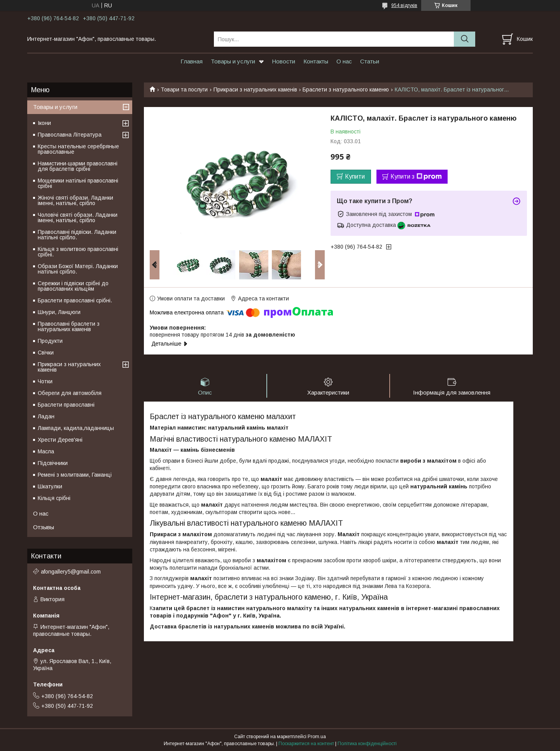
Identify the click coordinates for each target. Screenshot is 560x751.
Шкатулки (50, 486)
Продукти (50, 341)
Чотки (45, 381)
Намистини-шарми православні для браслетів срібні (78, 166)
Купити (355, 176)
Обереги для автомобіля (70, 393)
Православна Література (70, 135)
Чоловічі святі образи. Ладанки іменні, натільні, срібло (78, 218)
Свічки (46, 353)
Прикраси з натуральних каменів (255, 89)
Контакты (316, 61)
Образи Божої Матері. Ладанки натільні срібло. (78, 269)
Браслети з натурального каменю (346, 89)
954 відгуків (404, 5)
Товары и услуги (233, 61)
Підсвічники (53, 463)
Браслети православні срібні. (75, 300)
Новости (283, 61)
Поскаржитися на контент (306, 744)
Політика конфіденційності (367, 744)
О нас (344, 61)
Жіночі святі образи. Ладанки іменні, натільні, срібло (75, 200)
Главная (192, 61)
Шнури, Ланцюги (59, 312)
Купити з (416, 177)
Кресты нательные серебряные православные (78, 149)
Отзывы (44, 527)
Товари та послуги (184, 89)
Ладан (46, 416)
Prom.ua (317, 737)
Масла (46, 451)
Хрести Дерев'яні (60, 440)
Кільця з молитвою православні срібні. (78, 252)
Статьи (370, 61)
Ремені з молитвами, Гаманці (75, 475)
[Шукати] (465, 39)
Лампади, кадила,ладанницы (76, 428)
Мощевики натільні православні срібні (78, 183)
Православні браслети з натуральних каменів (69, 326)
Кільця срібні (54, 498)
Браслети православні (66, 405)
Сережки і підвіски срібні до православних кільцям (73, 286)
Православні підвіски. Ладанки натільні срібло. (77, 235)
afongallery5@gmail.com (71, 572)
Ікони (44, 123)
